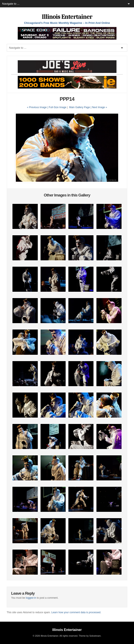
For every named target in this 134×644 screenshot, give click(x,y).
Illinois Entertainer (67, 17)
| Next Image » (99, 107)
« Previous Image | (38, 107)
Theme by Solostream (90, 636)
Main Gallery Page (79, 107)
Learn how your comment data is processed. (76, 612)
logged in (31, 598)
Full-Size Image (58, 107)
